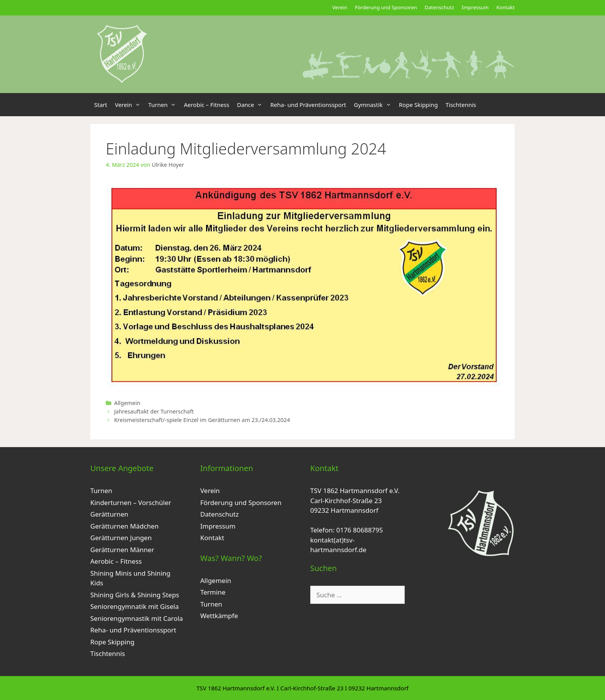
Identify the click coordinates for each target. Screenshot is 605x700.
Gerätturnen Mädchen (124, 526)
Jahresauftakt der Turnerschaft (154, 411)
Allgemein (127, 403)
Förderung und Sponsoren (386, 7)
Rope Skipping (418, 105)
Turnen (164, 105)
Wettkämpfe (219, 616)
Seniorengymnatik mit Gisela (134, 606)
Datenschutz (439, 7)
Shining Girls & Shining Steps (135, 595)
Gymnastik (374, 105)
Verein (340, 7)
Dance (252, 105)
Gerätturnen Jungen (121, 538)
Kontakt (505, 7)
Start (101, 105)
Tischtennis (461, 105)
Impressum (475, 7)
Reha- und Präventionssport (308, 105)
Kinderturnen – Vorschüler (131, 503)
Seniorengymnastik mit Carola (137, 618)
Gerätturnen (109, 514)
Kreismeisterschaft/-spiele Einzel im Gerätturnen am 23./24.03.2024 (202, 420)
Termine (213, 592)
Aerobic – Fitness (206, 105)
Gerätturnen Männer (122, 550)
